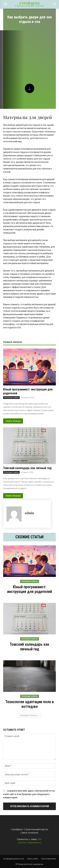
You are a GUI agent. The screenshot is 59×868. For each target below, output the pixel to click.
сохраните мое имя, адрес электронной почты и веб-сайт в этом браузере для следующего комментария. (29, 794)
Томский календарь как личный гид (27, 468)
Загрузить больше (29, 715)
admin (29, 513)
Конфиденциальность (14, 859)
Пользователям (48, 859)
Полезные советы (11, 397)
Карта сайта (33, 859)
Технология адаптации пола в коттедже (30, 704)
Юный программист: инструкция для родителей (30, 589)
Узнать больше (13, 421)
